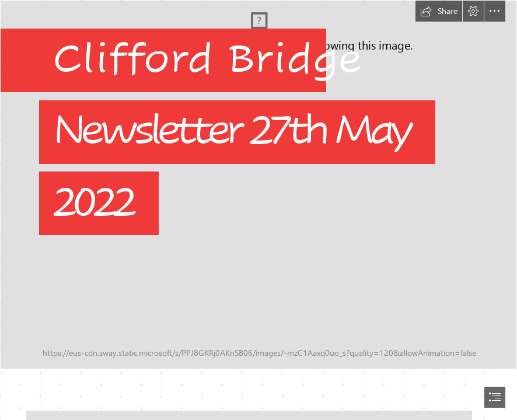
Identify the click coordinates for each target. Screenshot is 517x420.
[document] (258, 210)
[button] (439, 11)
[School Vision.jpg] (258, 185)
